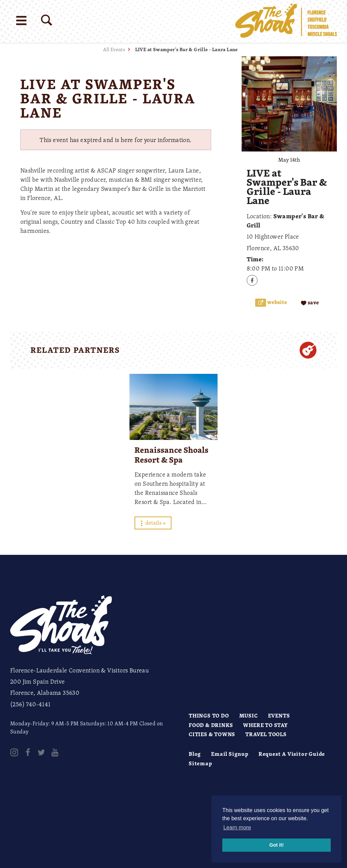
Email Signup (230, 754)
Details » (153, 523)
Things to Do (209, 715)
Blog (195, 754)
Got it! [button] (277, 845)
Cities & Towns (212, 734)
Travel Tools (266, 734)
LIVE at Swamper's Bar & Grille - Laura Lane (187, 49)
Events (279, 715)
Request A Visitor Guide (292, 754)
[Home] (286, 21)
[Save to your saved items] (310, 303)
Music (249, 715)
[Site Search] (47, 20)
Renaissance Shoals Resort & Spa (171, 455)
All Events (114, 49)
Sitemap (200, 763)
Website (277, 302)
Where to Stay (265, 725)
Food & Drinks (211, 725)
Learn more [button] (237, 827)
